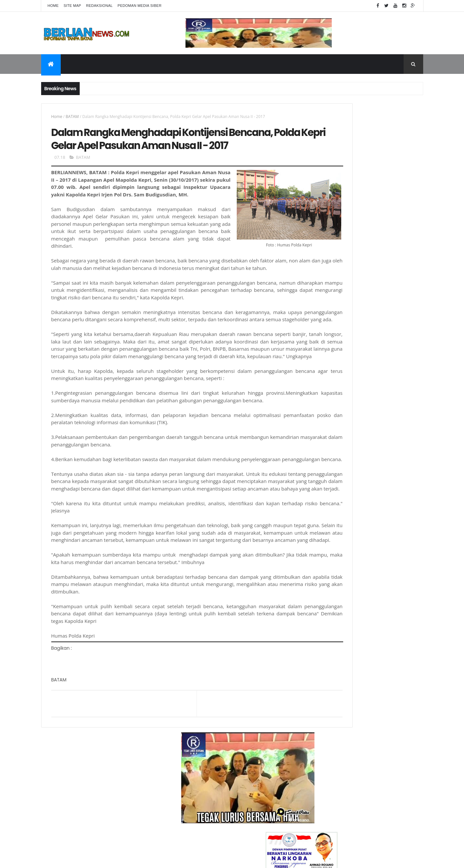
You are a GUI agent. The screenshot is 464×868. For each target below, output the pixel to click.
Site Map (72, 6)
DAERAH (317, 505)
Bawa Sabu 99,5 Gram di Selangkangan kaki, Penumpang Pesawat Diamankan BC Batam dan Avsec (377, 721)
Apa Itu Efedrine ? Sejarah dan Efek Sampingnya (371, 691)
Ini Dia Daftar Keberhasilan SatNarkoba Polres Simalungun (376, 771)
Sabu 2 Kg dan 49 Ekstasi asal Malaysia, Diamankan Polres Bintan (376, 638)
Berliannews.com (244, 860)
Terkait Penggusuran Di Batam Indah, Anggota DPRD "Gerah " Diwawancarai (375, 612)
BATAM (72, 117)
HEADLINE (318, 526)
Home (53, 6)
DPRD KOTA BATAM (326, 515)
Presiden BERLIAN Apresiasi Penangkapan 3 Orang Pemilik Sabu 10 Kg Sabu (375, 668)
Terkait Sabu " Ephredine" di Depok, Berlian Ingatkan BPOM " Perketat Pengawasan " (371, 747)
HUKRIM (316, 538)
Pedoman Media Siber (140, 6)
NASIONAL (318, 582)
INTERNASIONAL (323, 549)
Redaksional (99, 6)
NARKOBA (318, 571)
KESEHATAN (319, 560)
